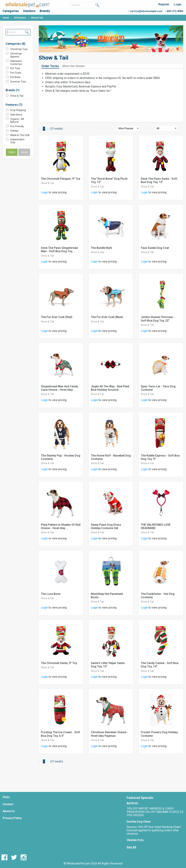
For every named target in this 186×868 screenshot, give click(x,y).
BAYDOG (132, 803)
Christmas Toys (19, 49)
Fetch (12, 152)
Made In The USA (20, 135)
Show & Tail (17, 96)
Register (164, 4)
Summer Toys (18, 82)
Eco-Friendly (17, 126)
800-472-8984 (174, 11)
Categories (11, 11)
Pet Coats (16, 73)
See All (131, 847)
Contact (8, 804)
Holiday (14, 131)
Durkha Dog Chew (139, 822)
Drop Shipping (18, 110)
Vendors (29, 11)
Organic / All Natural (17, 121)
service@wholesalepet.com (145, 11)
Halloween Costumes (16, 63)
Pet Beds (15, 77)
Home (6, 18)
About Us (9, 811)
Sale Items (16, 115)
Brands (45, 11)
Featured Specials (140, 798)
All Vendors (20, 18)
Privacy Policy (12, 818)
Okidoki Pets (135, 840)
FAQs (6, 797)
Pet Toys (15, 68)
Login (178, 4)
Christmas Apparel (16, 55)
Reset (24, 152)
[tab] (52, 66)
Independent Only (17, 141)
